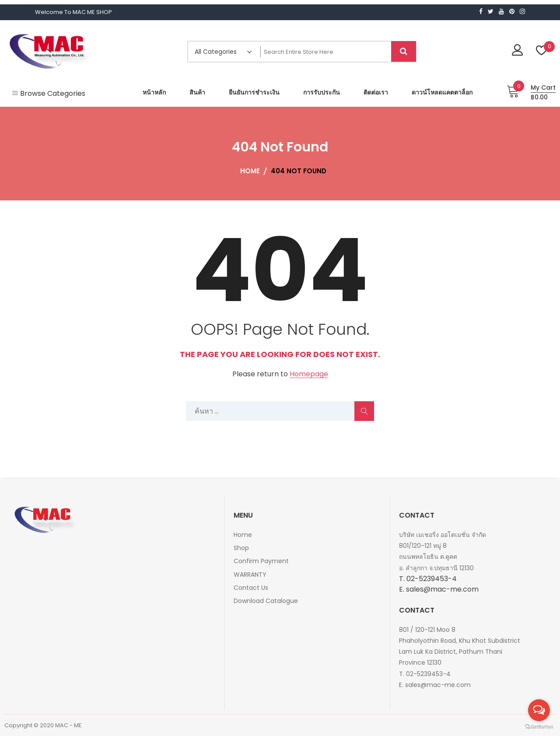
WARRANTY (250, 575)
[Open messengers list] (539, 710)
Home (243, 535)
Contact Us (251, 588)
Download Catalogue (266, 601)
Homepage (309, 374)
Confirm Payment (261, 561)
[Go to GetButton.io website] (539, 727)
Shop (241, 548)
